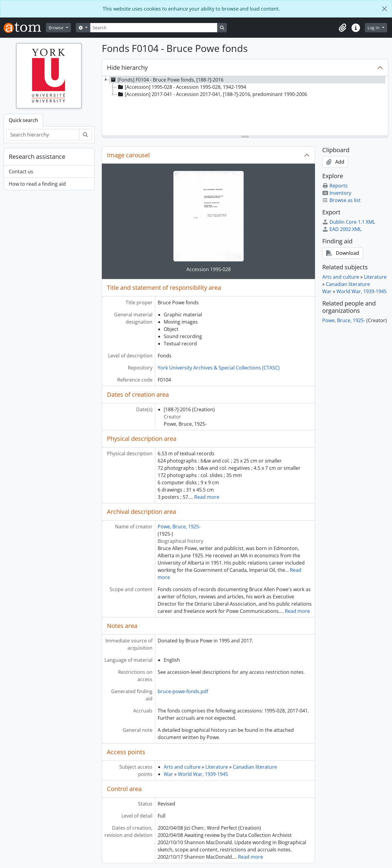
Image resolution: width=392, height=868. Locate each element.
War (168, 774)
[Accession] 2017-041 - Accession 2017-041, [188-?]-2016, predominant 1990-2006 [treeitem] (212, 94)
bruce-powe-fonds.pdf (183, 691)
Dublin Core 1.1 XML (349, 222)
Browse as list (341, 200)
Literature (217, 767)
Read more (207, 497)
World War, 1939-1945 (203, 774)
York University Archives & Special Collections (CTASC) (219, 368)
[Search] (154, 28)
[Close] (384, 9)
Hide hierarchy (127, 67)
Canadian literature (255, 767)
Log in (374, 28)
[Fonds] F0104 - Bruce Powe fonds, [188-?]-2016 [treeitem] (167, 80)
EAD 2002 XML (342, 229)
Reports (335, 186)
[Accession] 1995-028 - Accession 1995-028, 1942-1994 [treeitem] (182, 87)
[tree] (245, 106)
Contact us (21, 171)
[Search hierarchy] (43, 135)
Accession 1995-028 (209, 269)
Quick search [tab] (23, 120)
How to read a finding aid (37, 184)
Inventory (337, 193)
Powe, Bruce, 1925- (179, 527)
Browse (57, 28)
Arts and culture (182, 767)
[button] (342, 28)
